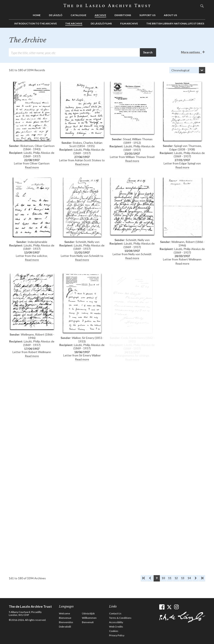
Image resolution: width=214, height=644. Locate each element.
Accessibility (116, 622)
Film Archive (129, 23)
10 (163, 578)
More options (190, 52)
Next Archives (196, 578)
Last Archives (202, 578)
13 (183, 578)
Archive (100, 15)
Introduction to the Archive (36, 23)
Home (37, 15)
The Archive (74, 23)
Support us (147, 15)
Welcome (64, 613)
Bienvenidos (66, 622)
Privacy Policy (117, 635)
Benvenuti (88, 622)
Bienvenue (65, 618)
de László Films (101, 23)
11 (170, 578)
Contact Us (115, 613)
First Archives (144, 578)
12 (176, 578)
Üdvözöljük (88, 613)
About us (170, 15)
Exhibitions (123, 15)
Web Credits (116, 627)
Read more (32, 167)
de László (56, 15)
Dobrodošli (65, 627)
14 (189, 578)
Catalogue (78, 15)
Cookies (114, 631)
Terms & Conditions (120, 618)
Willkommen (89, 618)
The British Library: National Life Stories (175, 23)
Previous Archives (150, 578)
